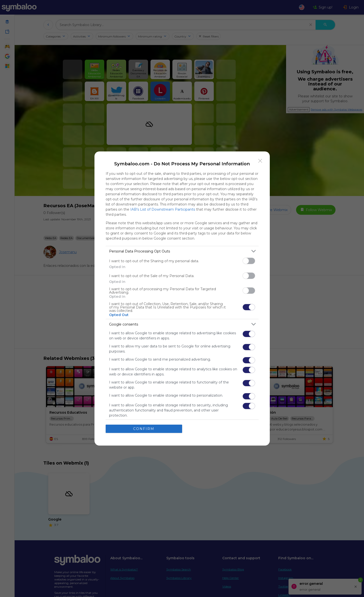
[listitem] (182, 251)
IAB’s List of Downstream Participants (163, 209)
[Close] (260, 161)
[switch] (249, 261)
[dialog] (182, 298)
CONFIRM (144, 429)
